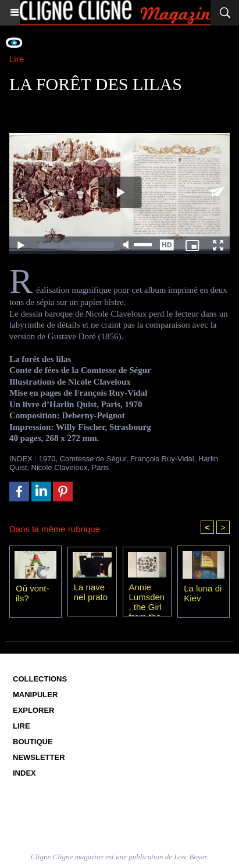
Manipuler (35, 695)
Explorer (34, 710)
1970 (47, 459)
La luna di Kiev (203, 593)
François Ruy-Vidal (162, 459)
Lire (22, 726)
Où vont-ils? (33, 593)
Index (24, 773)
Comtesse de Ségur (93, 459)
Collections (40, 679)
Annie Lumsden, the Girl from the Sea (147, 597)
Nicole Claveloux (60, 467)
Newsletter (39, 757)
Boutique (33, 742)
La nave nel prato (91, 592)
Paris (101, 467)
